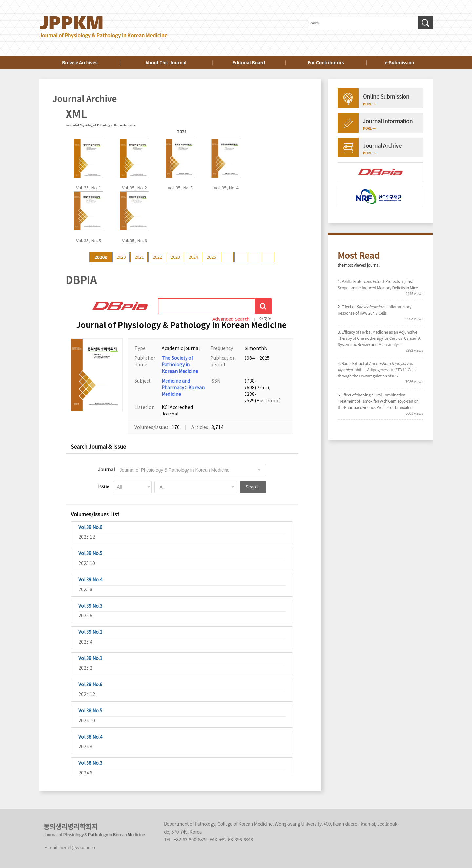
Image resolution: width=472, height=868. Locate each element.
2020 (121, 257)
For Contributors (326, 62)
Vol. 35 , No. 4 (226, 188)
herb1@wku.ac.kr (77, 847)
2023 (175, 257)
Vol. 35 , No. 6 (134, 240)
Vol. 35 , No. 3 (180, 188)
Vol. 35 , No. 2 (134, 188)
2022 (157, 257)
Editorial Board (249, 62)
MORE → (369, 104)
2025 (211, 257)
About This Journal (166, 62)
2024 (193, 257)
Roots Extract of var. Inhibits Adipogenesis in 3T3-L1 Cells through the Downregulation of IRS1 (377, 369)
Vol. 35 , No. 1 (88, 188)
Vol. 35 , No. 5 (88, 240)
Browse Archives (80, 62)
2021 (139, 257)
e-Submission (400, 62)
